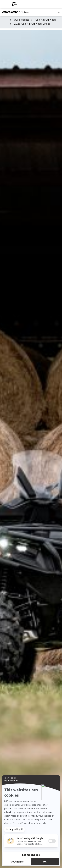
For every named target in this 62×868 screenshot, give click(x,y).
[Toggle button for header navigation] (4, 4)
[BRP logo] (14, 4)
